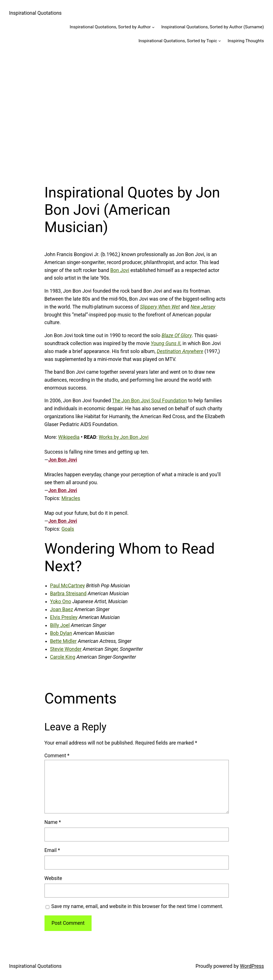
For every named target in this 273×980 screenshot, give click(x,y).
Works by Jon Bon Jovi (124, 437)
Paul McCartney (68, 586)
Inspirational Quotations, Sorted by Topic (178, 41)
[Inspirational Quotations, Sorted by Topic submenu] (220, 41)
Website (53, 878)
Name (53, 822)
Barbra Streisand (68, 594)
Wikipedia (69, 437)
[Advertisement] (136, 111)
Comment (57, 756)
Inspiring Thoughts (246, 41)
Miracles (71, 498)
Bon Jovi (120, 270)
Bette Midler (64, 641)
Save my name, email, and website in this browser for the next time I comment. (137, 906)
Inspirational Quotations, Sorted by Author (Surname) (213, 27)
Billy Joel (60, 625)
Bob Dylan (61, 633)
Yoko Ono (61, 601)
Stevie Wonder (66, 649)
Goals (68, 529)
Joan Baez (62, 609)
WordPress (252, 966)
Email (52, 850)
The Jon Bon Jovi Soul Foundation (149, 401)
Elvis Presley (64, 617)
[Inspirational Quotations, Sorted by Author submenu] (153, 27)
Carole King (63, 657)
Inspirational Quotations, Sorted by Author (110, 27)
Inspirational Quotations (35, 13)
